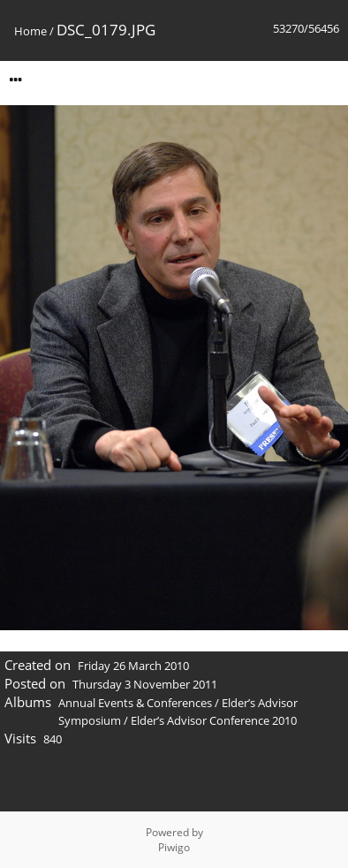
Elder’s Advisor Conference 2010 (214, 720)
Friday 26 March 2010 (133, 666)
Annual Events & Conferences (135, 703)
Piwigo (174, 847)
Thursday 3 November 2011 (145, 684)
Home (30, 31)
